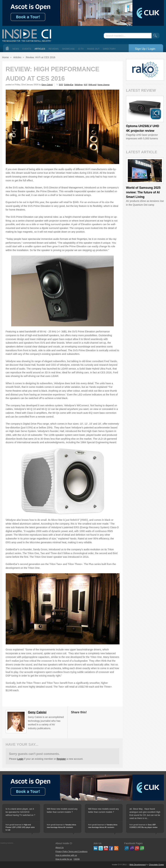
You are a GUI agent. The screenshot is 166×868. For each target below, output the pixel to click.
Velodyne (79, 85)
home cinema (103, 85)
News (16, 49)
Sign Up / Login (145, 49)
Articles (40, 49)
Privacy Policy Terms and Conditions (72, 851)
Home (7, 48)
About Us (60, 847)
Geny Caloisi (47, 85)
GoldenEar (69, 85)
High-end (92, 85)
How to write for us (64, 859)
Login (20, 759)
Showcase (68, 49)
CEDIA (77, 859)
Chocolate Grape (156, 865)
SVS (61, 85)
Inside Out (93, 49)
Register (61, 759)
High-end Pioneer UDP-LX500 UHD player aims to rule (20, 827)
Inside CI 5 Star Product (156, 114)
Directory (109, 49)
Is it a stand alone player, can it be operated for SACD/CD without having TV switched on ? (20, 812)
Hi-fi (85, 85)
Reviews (53, 49)
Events (27, 49)
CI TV (81, 49)
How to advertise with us (66, 855)
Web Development (138, 865)
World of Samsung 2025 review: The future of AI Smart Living (143, 192)
